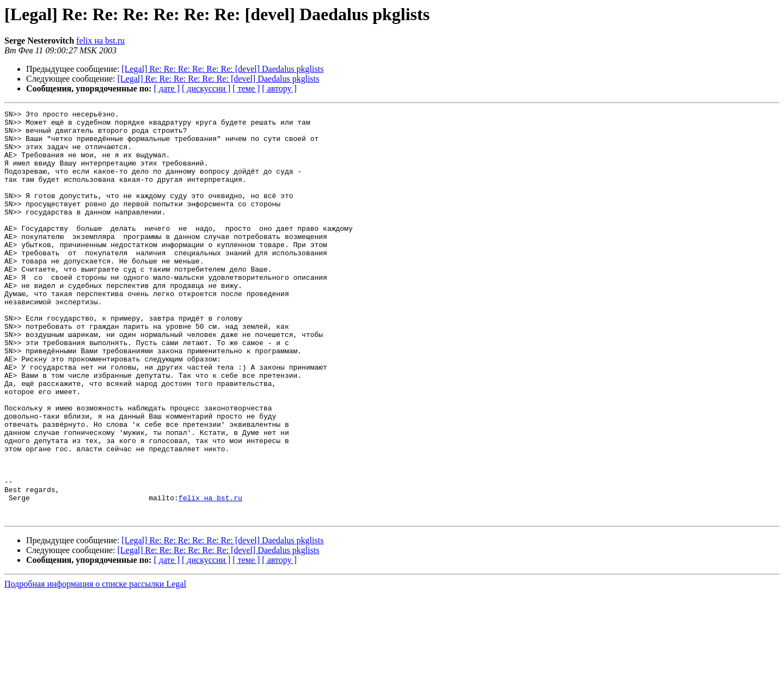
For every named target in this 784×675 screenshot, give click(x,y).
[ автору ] (279, 88)
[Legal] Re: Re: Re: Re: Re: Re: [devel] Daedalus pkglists (222, 69)
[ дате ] (167, 88)
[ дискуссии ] (206, 88)
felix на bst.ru (100, 41)
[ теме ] (246, 88)
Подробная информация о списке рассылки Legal (95, 665)
